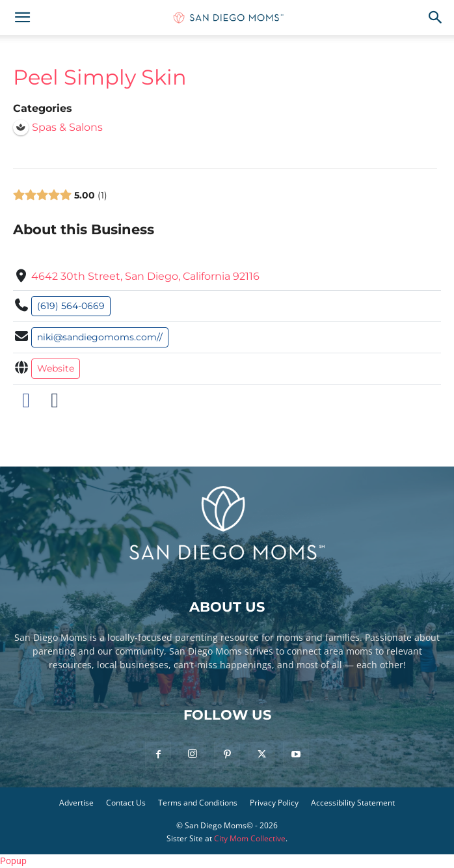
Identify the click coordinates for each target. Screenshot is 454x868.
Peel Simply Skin (100, 77)
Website (56, 368)
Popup (13, 861)
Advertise (76, 803)
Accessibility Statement (353, 803)
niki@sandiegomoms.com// (100, 337)
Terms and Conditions (198, 803)
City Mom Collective (250, 838)
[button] (22, 18)
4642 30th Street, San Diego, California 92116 (145, 276)
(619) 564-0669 (71, 306)
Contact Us (126, 803)
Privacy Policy (274, 803)
